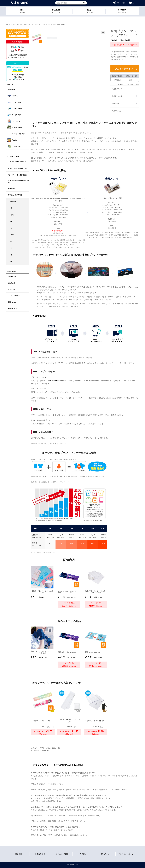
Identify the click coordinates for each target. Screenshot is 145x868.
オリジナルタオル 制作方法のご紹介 (18, 182)
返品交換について (125, 103)
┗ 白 (11, 208)
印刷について (125, 96)
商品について (125, 89)
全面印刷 (45, 751)
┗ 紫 (11, 255)
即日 (12, 51)
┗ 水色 (11, 215)
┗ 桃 (11, 228)
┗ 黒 (11, 261)
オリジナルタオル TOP (15, 25)
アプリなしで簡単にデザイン (17, 162)
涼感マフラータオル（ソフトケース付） (70, 721)
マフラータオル (37, 25)
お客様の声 (12, 188)
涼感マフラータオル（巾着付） (95, 721)
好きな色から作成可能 (15, 195)
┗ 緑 (11, 241)
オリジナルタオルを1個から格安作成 (20, 3)
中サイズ (38, 751)
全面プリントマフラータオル (42, 721)
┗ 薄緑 (11, 235)
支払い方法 (125, 111)
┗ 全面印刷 (13, 201)
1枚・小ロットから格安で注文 (17, 175)
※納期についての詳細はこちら (128, 84)
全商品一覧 (27, 25)
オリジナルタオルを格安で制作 (18, 168)
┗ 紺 (11, 248)
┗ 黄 (11, 221)
